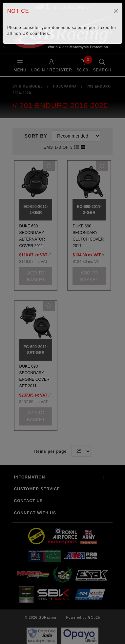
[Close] (116, 11)
